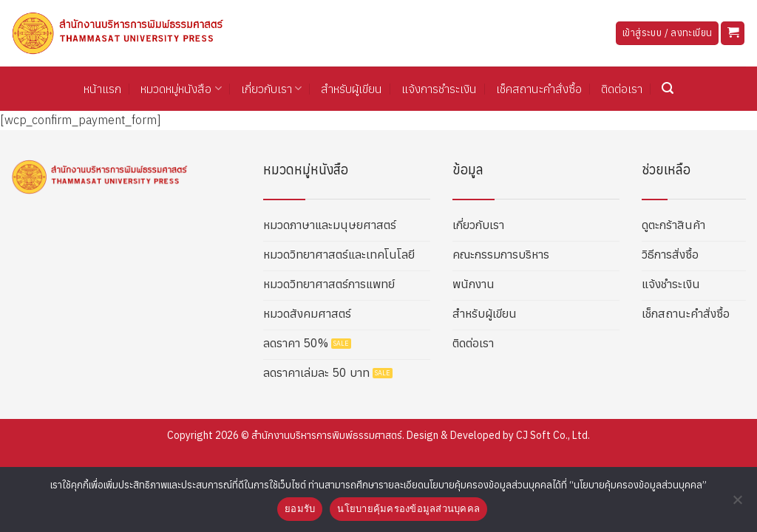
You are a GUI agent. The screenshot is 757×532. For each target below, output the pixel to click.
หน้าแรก (102, 89)
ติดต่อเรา (622, 89)
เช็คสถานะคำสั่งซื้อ (539, 89)
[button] (733, 34)
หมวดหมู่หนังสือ (181, 89)
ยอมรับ (300, 509)
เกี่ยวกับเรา (271, 89)
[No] (737, 504)
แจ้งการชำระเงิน (439, 89)
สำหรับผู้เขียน (352, 89)
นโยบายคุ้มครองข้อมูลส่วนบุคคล (408, 509)
